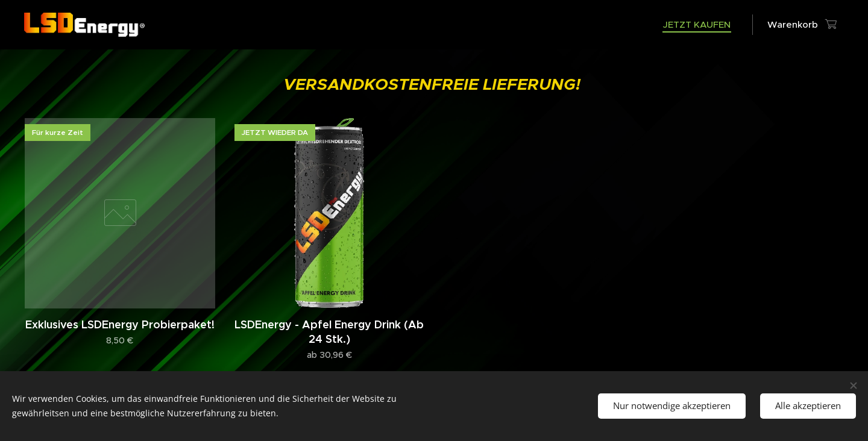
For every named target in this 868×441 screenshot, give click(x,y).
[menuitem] (700, 25)
